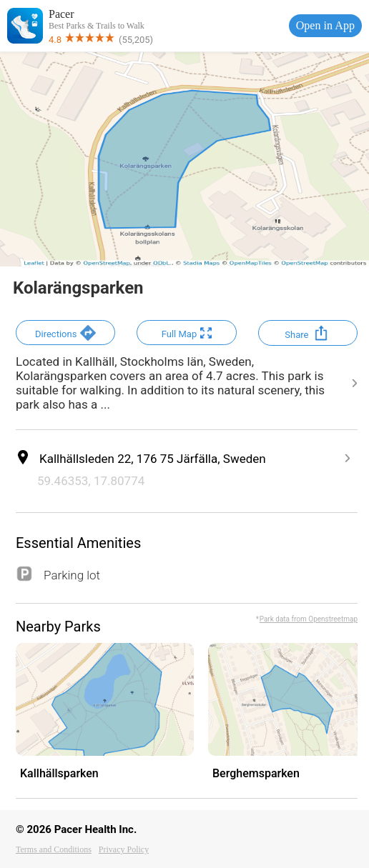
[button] (65, 333)
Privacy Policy (124, 849)
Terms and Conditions (54, 849)
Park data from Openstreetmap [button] (309, 619)
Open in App (325, 25)
